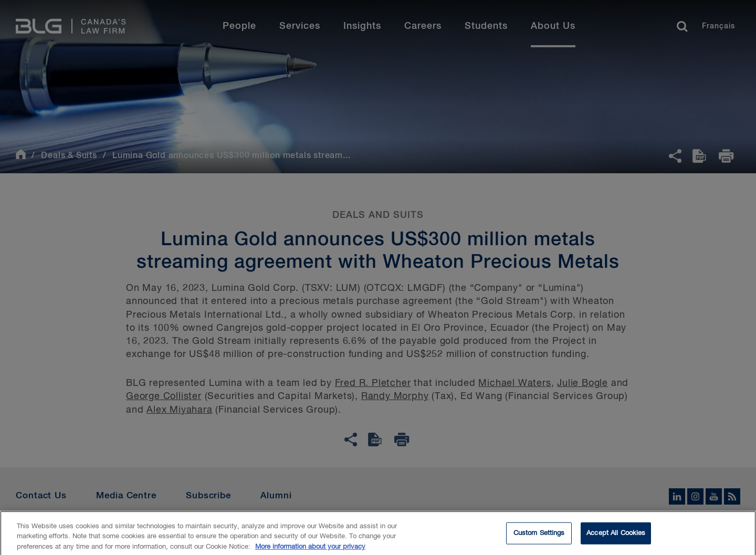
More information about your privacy (310, 550)
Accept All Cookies (616, 536)
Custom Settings (539, 536)
